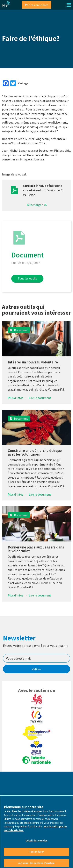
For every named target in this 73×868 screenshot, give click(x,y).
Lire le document (40, 398)
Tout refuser (37, 854)
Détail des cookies (36, 843)
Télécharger (35, 205)
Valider (36, 669)
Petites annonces (37, 5)
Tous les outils (27, 278)
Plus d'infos (16, 398)
